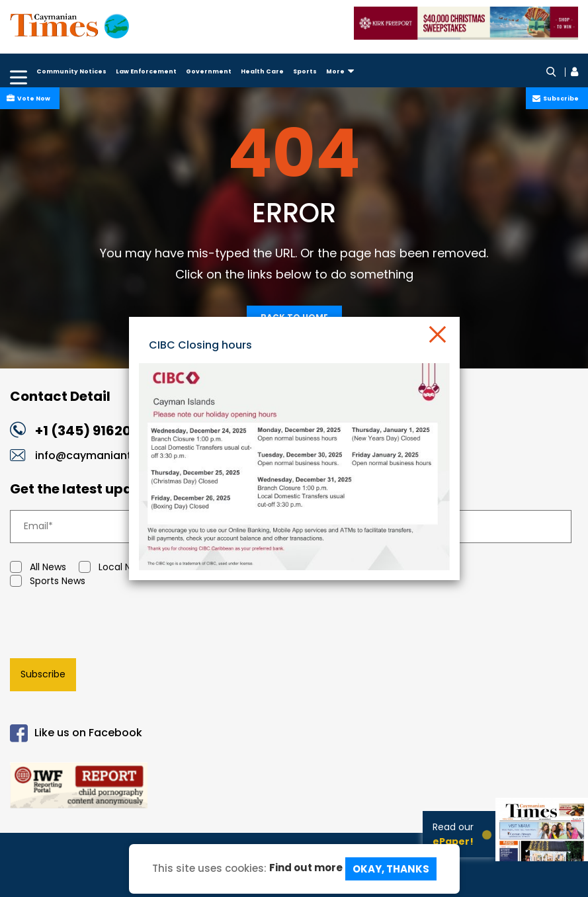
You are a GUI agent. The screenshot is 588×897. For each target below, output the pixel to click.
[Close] (437, 333)
